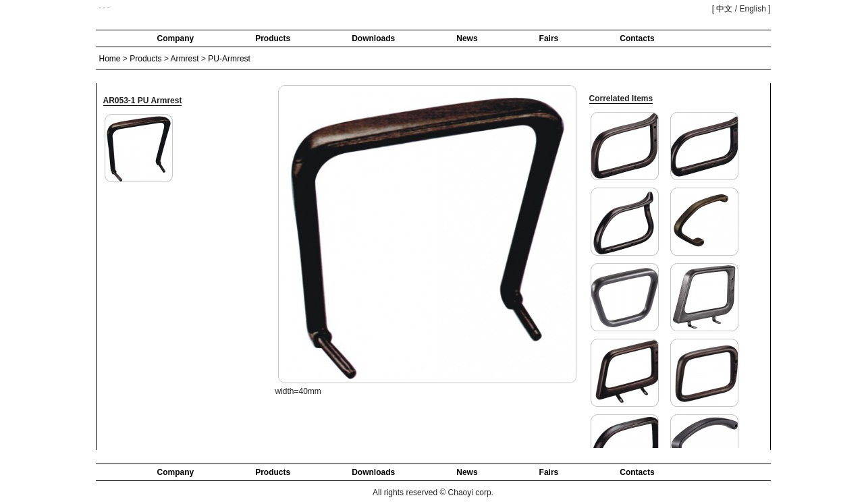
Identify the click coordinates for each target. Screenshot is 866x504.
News (467, 38)
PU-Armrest (229, 59)
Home (110, 59)
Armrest (185, 59)
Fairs (549, 38)
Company (176, 38)
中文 (724, 9)
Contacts (637, 38)
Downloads (373, 38)
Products (273, 38)
